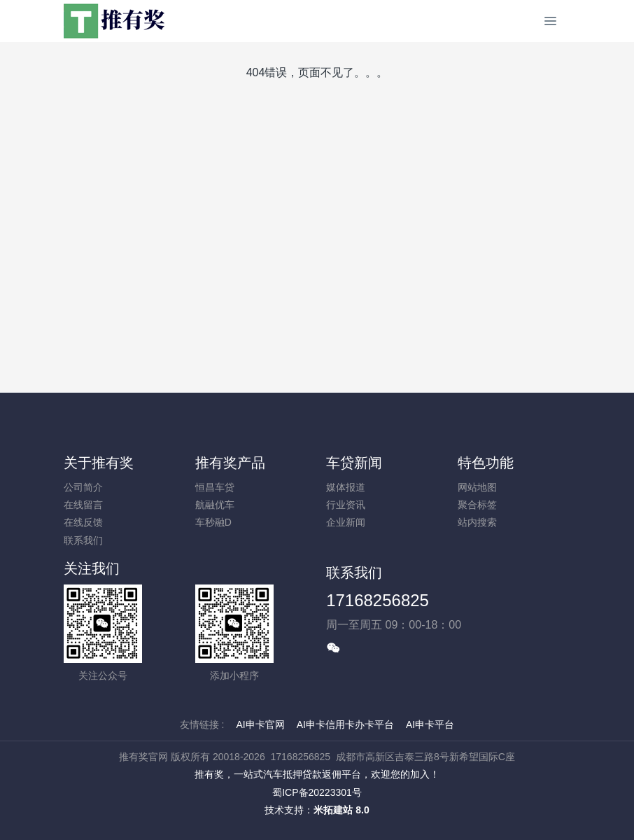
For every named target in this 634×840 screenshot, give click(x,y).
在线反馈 (83, 522)
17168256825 (378, 600)
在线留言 (83, 505)
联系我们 (83, 540)
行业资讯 (346, 505)
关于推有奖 (99, 463)
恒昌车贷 (215, 487)
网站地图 (477, 487)
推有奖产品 (230, 463)
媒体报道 (346, 487)
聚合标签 (477, 505)
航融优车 (215, 505)
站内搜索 (477, 522)
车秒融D (213, 522)
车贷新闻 (354, 463)
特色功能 (486, 463)
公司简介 (83, 487)
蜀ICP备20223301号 (317, 792)
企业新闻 (346, 522)
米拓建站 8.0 (341, 810)
